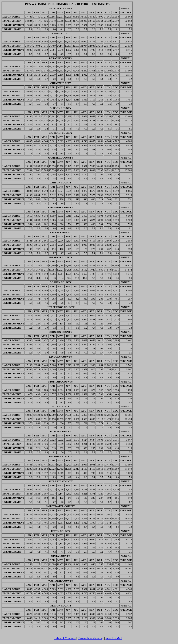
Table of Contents (65, 638)
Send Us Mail (114, 638)
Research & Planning (91, 638)
